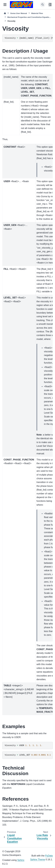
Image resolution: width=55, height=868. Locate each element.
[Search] (43, 5)
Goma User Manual (19, 13)
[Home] (5, 13)
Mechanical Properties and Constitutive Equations (29, 17)
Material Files (37, 13)
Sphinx (21, 860)
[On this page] (50, 5)
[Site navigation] (5, 5)
